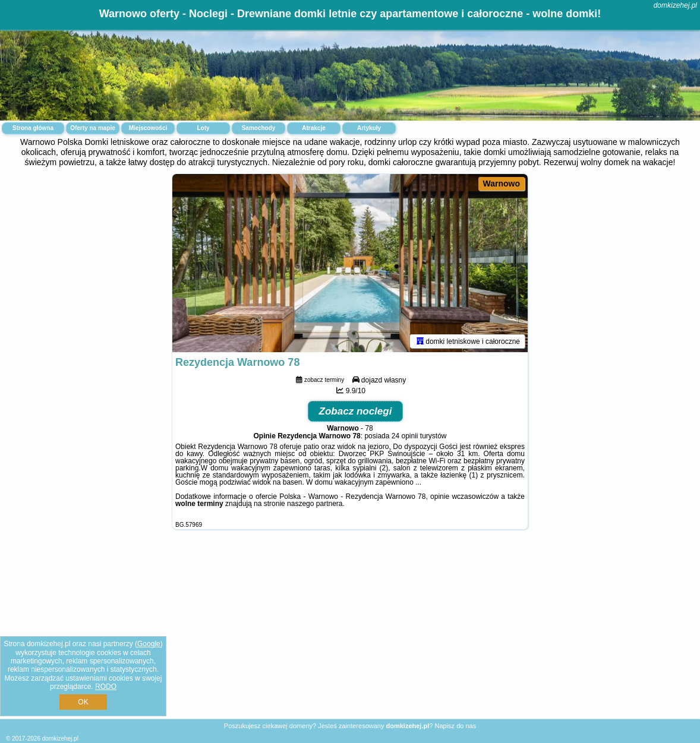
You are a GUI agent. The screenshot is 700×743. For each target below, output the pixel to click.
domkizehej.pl (675, 5)
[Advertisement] (350, 633)
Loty (203, 128)
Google (149, 644)
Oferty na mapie (93, 128)
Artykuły (369, 128)
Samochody (259, 128)
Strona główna (33, 128)
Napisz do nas (455, 726)
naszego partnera (315, 504)
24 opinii (405, 436)
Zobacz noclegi (356, 411)
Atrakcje (313, 128)
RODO (106, 687)
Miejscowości (148, 128)
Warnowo (502, 184)
